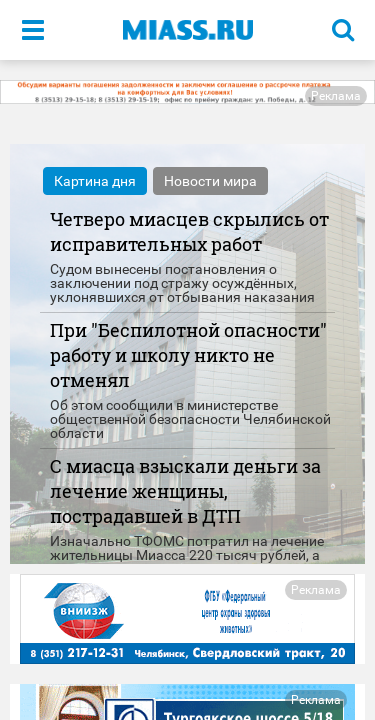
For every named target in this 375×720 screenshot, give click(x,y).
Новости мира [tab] (210, 181)
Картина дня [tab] (95, 181)
